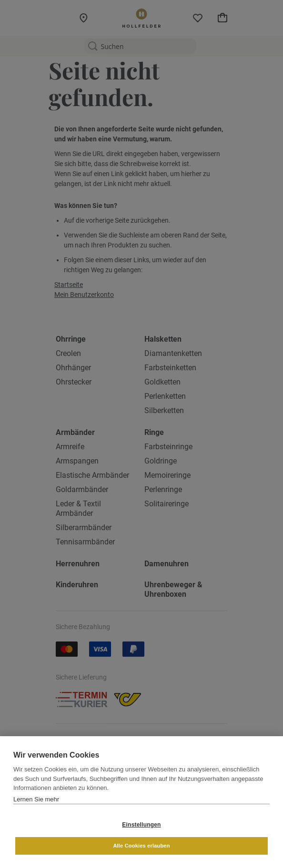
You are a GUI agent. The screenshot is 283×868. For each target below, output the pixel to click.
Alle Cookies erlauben (141, 846)
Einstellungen (141, 825)
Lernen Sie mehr (36, 799)
